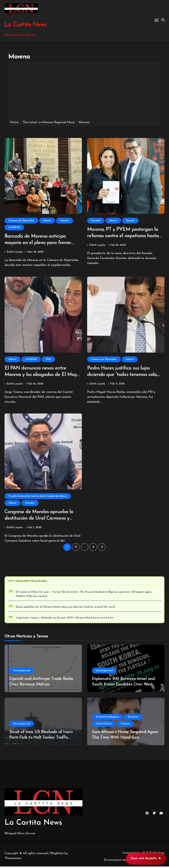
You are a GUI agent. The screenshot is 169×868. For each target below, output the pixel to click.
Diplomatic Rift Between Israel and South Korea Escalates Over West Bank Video (123, 686)
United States (104, 725)
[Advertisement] (84, 92)
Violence (125, 725)
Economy (133, 718)
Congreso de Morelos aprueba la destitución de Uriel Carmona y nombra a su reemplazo (40, 520)
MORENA (14, 227)
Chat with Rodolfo (146, 859)
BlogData (57, 855)
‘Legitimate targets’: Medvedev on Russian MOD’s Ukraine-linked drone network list (65, 619)
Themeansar (13, 860)
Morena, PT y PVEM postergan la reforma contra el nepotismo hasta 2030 (125, 236)
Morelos (65, 221)
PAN (48, 360)
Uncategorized (22, 672)
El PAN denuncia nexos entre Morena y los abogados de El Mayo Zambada (37, 376)
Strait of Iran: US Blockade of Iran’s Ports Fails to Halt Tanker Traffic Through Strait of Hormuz (41, 739)
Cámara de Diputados (21, 221)
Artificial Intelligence (107, 718)
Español (96, 221)
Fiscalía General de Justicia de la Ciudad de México (38, 497)
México (47, 221)
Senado (130, 221)
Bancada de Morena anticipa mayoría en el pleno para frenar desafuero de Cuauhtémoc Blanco (41, 243)
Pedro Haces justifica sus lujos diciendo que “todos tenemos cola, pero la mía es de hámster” (124, 376)
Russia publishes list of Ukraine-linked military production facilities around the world (65, 609)
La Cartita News (25, 25)
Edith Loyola (15, 252)
